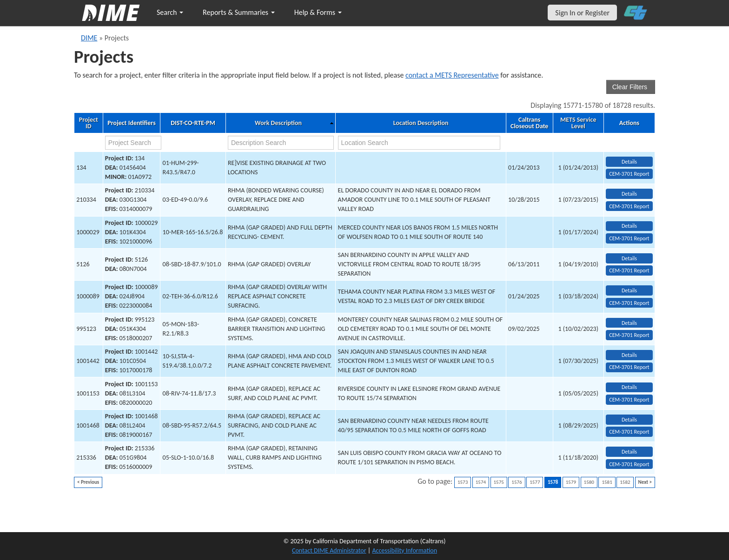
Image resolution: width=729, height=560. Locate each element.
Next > (645, 482)
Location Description (421, 123)
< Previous (88, 482)
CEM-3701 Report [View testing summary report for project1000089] (629, 303)
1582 (625, 482)
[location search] (419, 143)
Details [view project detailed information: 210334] (629, 194)
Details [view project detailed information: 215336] (629, 452)
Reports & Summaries (239, 12)
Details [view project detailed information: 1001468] (629, 420)
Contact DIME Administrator (329, 550)
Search (170, 12)
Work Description (278, 123)
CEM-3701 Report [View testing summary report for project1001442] (629, 367)
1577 (535, 482)
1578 (553, 482)
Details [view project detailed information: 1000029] (629, 226)
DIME (89, 38)
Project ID (89, 123)
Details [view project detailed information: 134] (629, 162)
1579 (571, 482)
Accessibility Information (404, 550)
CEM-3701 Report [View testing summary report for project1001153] (629, 400)
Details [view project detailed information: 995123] (629, 323)
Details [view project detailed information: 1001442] (629, 355)
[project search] (133, 143)
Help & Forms (318, 12)
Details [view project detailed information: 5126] (629, 258)
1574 (481, 482)
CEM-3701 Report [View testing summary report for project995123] (629, 335)
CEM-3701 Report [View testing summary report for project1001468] (629, 432)
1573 (463, 482)
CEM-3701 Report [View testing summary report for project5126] (629, 270)
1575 (499, 482)
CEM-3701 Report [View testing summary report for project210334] (629, 206)
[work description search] (281, 143)
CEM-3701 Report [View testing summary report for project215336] (629, 464)
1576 (517, 482)
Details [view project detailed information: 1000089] (629, 290)
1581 (607, 482)
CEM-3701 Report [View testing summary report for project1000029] (629, 238)
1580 (589, 482)
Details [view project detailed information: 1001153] (629, 387)
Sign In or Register (582, 13)
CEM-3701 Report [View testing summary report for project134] (629, 174)
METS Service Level (578, 123)
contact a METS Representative (452, 75)
